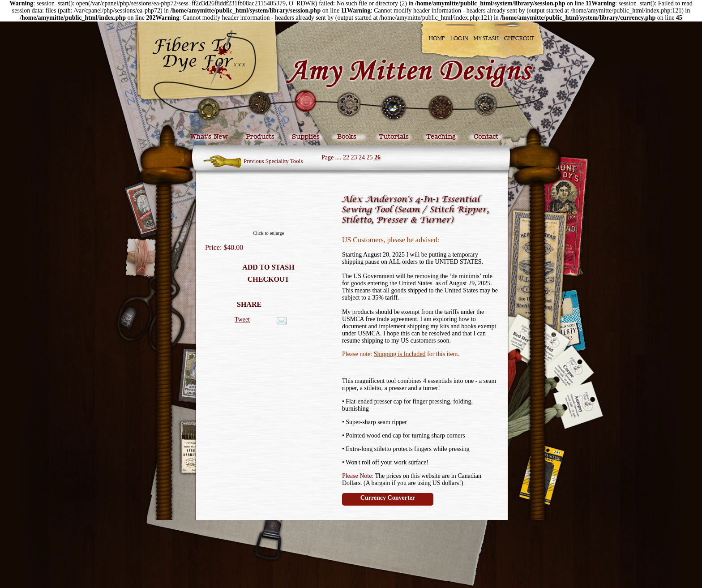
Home (437, 38)
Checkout (519, 38)
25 (370, 157)
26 (377, 157)
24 (362, 157)
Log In (459, 38)
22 (346, 157)
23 (354, 157)
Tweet (242, 320)
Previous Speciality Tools (273, 161)
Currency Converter (388, 498)
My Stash (486, 38)
